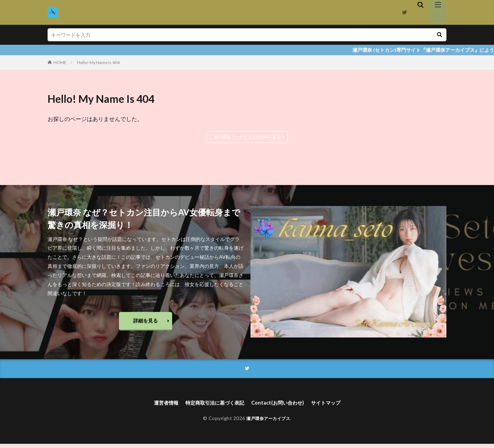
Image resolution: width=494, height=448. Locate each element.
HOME (60, 62)
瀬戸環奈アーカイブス (268, 423)
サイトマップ (334, 407)
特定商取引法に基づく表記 (212, 407)
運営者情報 (157, 407)
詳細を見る (146, 322)
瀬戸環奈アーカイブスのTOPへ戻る (247, 137)
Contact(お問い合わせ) (281, 407)
